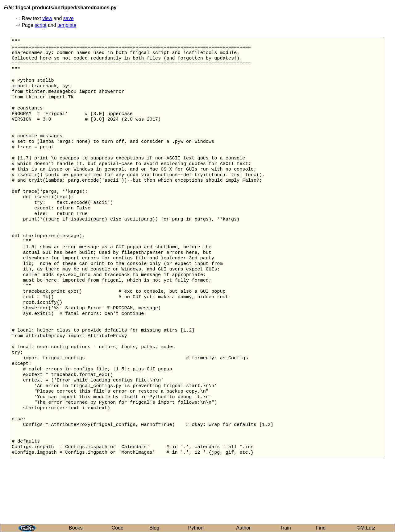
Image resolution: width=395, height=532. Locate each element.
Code (118, 528)
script (40, 25)
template (67, 25)
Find (321, 528)
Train (285, 528)
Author (243, 528)
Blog (154, 528)
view (47, 18)
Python (196, 528)
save (69, 18)
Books (76, 528)
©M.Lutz (366, 528)
